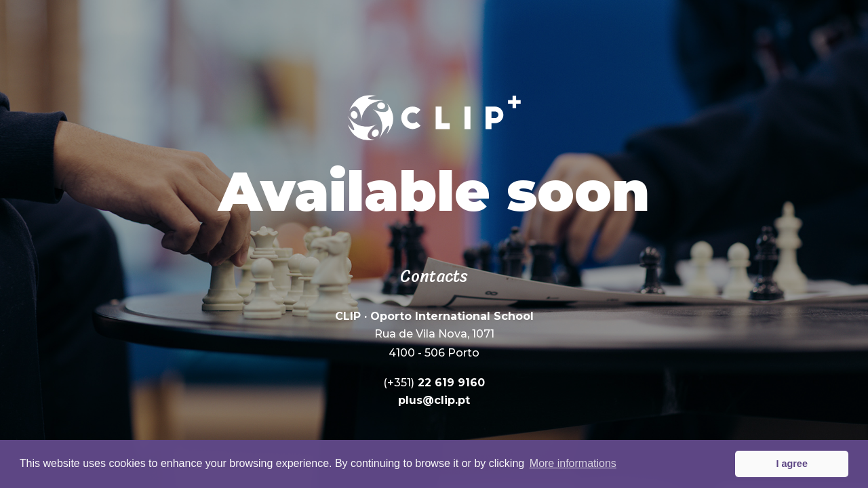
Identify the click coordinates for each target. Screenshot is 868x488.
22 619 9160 (434, 382)
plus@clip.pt (434, 400)
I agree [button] (791, 464)
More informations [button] (573, 463)
